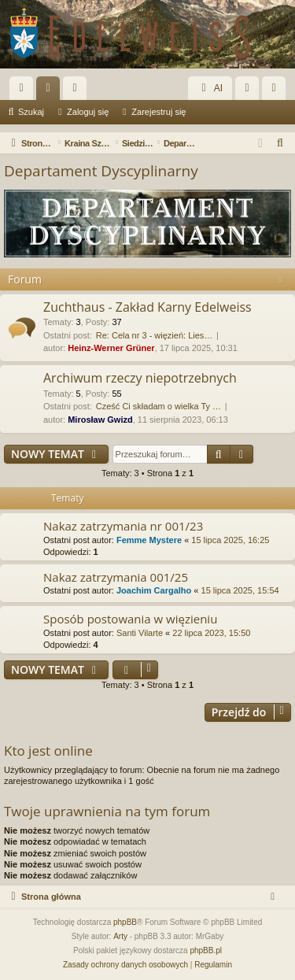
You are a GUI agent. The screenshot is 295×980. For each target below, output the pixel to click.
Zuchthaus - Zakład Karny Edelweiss (147, 307)
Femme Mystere (149, 540)
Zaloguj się (88, 112)
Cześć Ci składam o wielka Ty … (159, 406)
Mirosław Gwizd (100, 420)
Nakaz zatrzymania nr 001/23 (123, 526)
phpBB (125, 922)
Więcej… (24, 91)
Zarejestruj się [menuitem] (277, 91)
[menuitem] (281, 143)
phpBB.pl (206, 950)
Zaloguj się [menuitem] (251, 91)
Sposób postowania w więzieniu (130, 619)
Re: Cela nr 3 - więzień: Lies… (155, 335)
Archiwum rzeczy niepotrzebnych (140, 378)
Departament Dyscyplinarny (101, 171)
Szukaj (31, 112)
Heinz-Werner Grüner (111, 348)
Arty (120, 936)
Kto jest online (48, 751)
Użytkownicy (78, 91)
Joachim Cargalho (154, 590)
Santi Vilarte (140, 633)
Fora (51, 91)
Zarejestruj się (159, 112)
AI (210, 88)
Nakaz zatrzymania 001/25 (116, 577)
